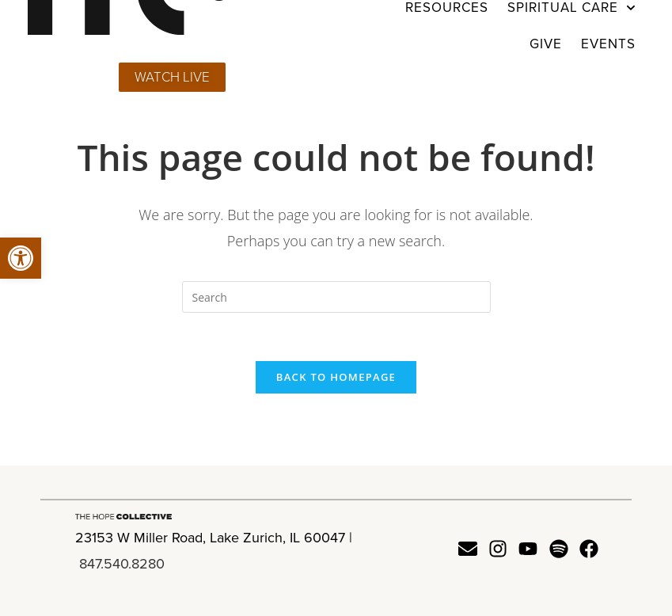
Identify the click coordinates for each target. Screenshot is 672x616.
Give (546, 44)
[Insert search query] (336, 297)
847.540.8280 (122, 564)
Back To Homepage (336, 377)
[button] (21, 258)
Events (608, 44)
